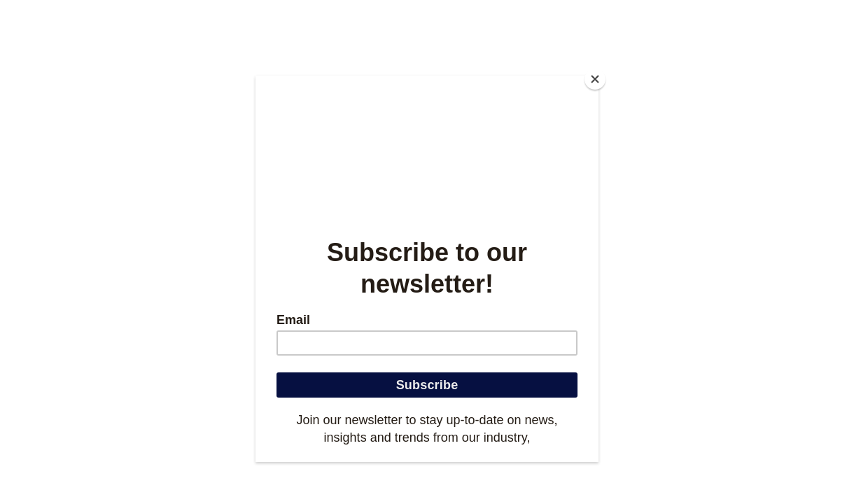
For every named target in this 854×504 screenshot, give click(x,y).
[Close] (595, 79)
